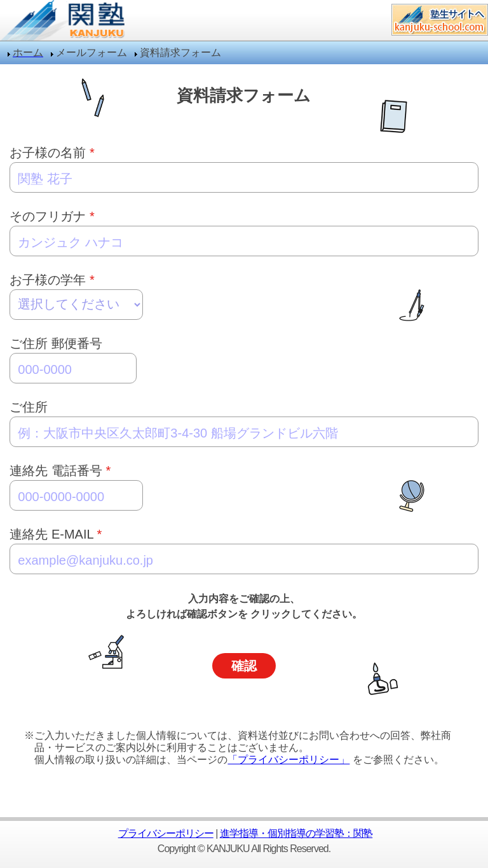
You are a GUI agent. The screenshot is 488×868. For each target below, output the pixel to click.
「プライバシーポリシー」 (288, 760)
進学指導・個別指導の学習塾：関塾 (296, 833)
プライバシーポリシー (166, 833)
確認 (244, 666)
